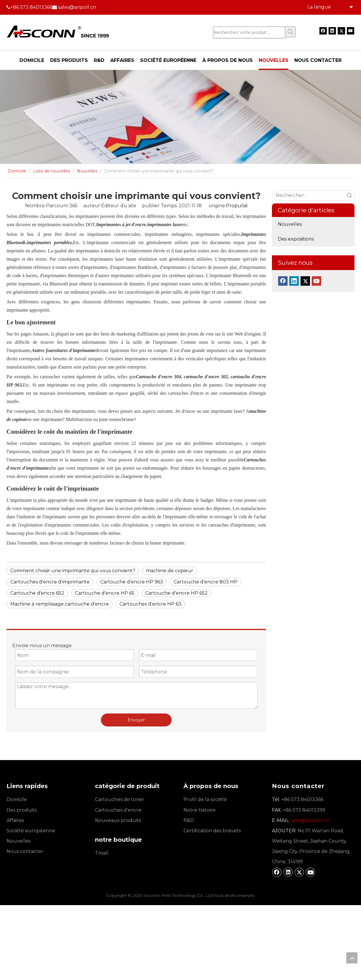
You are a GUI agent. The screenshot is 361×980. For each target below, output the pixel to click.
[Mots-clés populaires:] (290, 32)
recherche (349, 195)
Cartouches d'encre (118, 810)
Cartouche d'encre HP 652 (176, 593)
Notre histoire (200, 810)
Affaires (15, 820)
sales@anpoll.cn (77, 7)
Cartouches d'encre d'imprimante (50, 582)
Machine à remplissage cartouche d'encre (60, 604)
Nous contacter (25, 851)
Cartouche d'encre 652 (37, 593)
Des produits (22, 810)
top (352, 958)
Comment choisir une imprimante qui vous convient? (73, 571)
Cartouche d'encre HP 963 (132, 582)
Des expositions (296, 239)
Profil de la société (205, 799)
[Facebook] (323, 31)
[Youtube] (351, 31)
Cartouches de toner (120, 799)
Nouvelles (290, 224)
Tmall (102, 853)
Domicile (17, 799)
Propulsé (237, 206)
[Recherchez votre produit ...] (250, 32)
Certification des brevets (212, 831)
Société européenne (31, 831)
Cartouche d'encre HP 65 (105, 593)
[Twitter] (341, 31)
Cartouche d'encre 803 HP (206, 582)
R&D (189, 820)
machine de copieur (170, 571)
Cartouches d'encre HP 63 (150, 604)
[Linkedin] (332, 31)
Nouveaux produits (118, 820)
